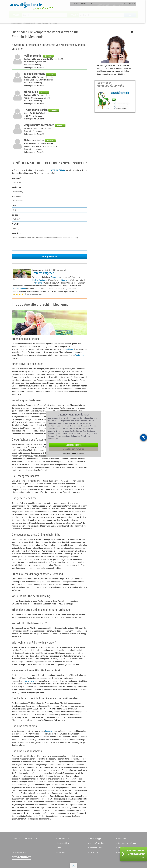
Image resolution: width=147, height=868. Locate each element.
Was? (17, 15)
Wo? (74, 15)
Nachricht (16, 233)
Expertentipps (103, 6)
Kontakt (48, 56)
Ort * (14, 206)
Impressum (122, 839)
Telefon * (16, 215)
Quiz (121, 6)
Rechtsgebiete (83, 6)
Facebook (94, 852)
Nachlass (69, 349)
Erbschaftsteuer (19, 289)
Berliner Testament (40, 280)
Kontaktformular (115, 71)
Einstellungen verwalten (73, 449)
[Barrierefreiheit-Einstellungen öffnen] (144, 437)
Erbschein (65, 280)
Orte (93, 6)
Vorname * (16, 178)
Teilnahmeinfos (96, 848)
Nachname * (17, 187)
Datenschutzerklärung (124, 843)
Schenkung (29, 681)
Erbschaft (49, 731)
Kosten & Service (97, 843)
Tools (114, 6)
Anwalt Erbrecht (29, 23)
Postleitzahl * (18, 196)
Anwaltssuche (17, 23)
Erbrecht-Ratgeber (43, 273)
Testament (55, 277)
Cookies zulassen (74, 445)
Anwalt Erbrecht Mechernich (47, 23)
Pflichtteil (39, 283)
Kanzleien (61, 852)
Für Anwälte (131, 6)
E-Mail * (15, 224)
